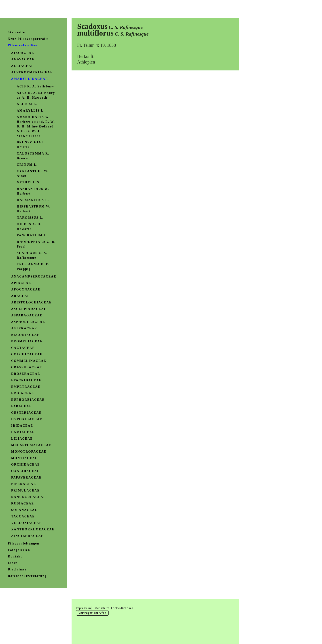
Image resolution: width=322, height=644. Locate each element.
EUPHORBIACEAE (28, 400)
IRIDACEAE (22, 426)
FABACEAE (21, 406)
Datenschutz (101, 608)
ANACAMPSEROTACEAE (34, 276)
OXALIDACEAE (25, 471)
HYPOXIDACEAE (27, 419)
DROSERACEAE (26, 374)
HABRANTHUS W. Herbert (33, 191)
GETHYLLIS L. (31, 182)
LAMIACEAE (23, 432)
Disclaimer (17, 569)
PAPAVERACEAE (26, 478)
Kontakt (15, 556)
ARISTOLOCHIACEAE (31, 302)
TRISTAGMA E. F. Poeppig (33, 267)
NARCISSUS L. (30, 218)
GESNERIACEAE (26, 413)
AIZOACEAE (23, 53)
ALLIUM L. (27, 104)
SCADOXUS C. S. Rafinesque (32, 255)
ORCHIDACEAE (26, 465)
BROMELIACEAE (27, 341)
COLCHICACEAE (27, 354)
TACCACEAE (23, 516)
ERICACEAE (23, 393)
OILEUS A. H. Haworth (29, 227)
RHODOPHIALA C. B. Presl (36, 244)
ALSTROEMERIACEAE (32, 72)
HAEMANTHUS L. (33, 200)
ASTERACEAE (24, 328)
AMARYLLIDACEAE (30, 79)
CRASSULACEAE (27, 367)
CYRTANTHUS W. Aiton (33, 174)
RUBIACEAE (23, 503)
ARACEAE (20, 296)
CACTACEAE (23, 348)
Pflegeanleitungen (24, 543)
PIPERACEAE (24, 484)
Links (13, 563)
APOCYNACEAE (26, 289)
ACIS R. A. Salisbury (35, 86)
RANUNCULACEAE (29, 497)
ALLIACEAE (22, 66)
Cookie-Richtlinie (122, 608)
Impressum (83, 608)
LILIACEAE (22, 439)
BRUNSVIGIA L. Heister (31, 145)
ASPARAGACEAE (27, 315)
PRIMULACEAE (25, 490)
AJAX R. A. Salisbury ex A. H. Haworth (36, 95)
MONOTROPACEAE (29, 452)
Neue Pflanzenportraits (28, 39)
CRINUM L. (27, 165)
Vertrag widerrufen (92, 613)
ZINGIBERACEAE (27, 536)
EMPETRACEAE (26, 387)
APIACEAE (21, 283)
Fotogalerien (19, 550)
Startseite (16, 32)
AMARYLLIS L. (31, 111)
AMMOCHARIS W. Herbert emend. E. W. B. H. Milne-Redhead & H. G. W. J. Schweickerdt (36, 126)
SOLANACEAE (24, 510)
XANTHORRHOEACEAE (33, 529)
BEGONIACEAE (25, 335)
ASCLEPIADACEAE (29, 309)
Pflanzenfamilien (23, 45)
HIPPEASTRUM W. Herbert (34, 209)
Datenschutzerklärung (27, 576)
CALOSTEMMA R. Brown (33, 156)
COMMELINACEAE (29, 361)
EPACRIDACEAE (26, 380)
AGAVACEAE (23, 59)
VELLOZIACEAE (26, 523)
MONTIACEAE (24, 458)
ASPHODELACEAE (28, 322)
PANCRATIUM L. (32, 235)
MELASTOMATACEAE (31, 445)
